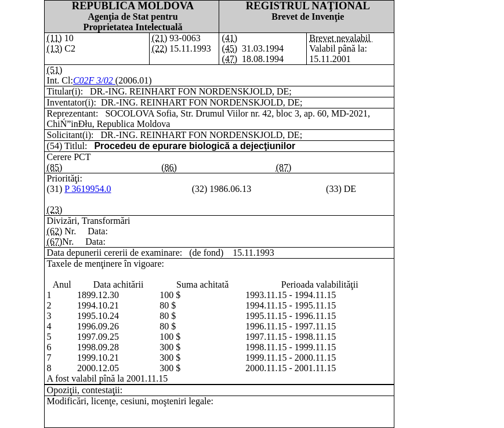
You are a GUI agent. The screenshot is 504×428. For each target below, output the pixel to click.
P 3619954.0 (88, 189)
